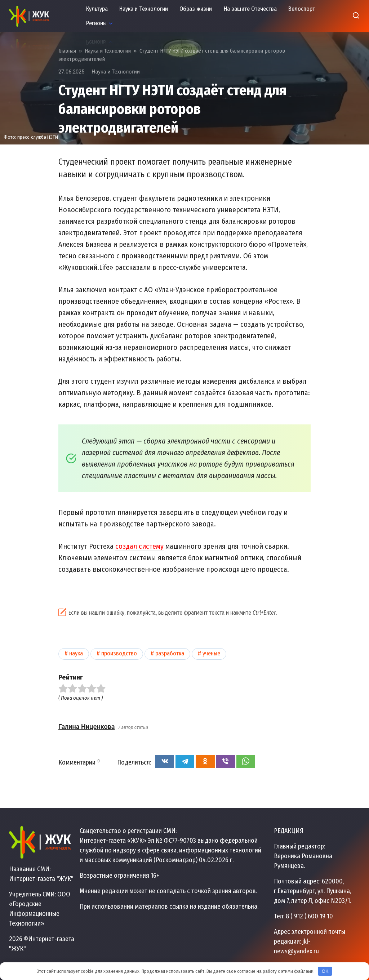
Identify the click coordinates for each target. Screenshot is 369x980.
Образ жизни (196, 9)
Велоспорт (302, 9)
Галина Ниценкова (86, 727)
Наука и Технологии (144, 9)
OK (325, 971)
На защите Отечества (250, 9)
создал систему (139, 546)
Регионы (96, 23)
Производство (119, 653)
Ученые (211, 653)
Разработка (170, 653)
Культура (97, 9)
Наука (76, 653)
